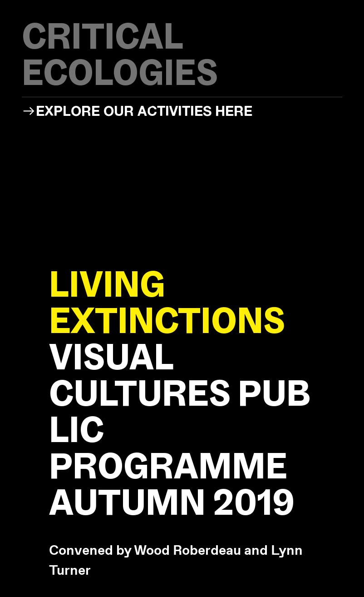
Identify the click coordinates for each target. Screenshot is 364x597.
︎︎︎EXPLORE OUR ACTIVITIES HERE (137, 111)
